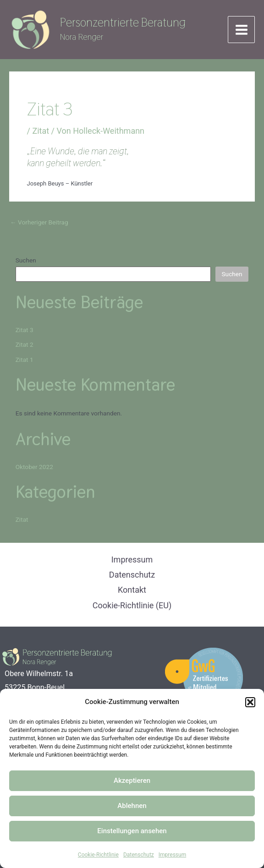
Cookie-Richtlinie (98, 855)
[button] (250, 702)
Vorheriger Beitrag (39, 225)
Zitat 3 (25, 333)
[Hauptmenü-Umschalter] (241, 31)
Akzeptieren (132, 781)
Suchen (26, 263)
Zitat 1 (25, 362)
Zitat (41, 134)
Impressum (172, 855)
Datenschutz (139, 855)
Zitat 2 (25, 348)
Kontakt (132, 590)
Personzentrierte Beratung (127, 24)
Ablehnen (132, 806)
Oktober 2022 (34, 469)
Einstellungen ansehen (132, 831)
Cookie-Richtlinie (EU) (132, 605)
